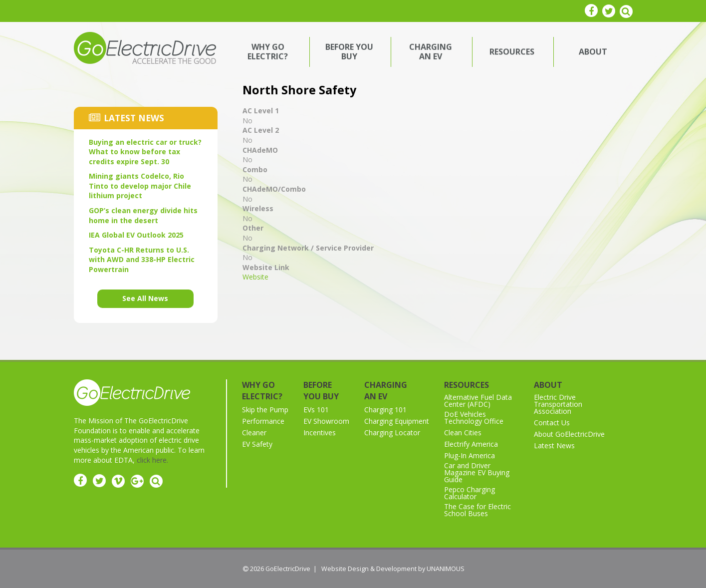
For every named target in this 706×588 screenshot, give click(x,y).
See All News (145, 298)
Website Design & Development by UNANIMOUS (393, 569)
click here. (152, 460)
